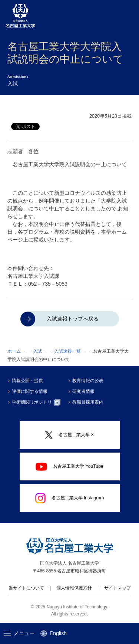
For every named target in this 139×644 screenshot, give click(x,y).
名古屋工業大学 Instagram (70, 498)
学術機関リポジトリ (36, 402)
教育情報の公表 (88, 381)
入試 (37, 351)
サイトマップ (118, 588)
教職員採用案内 (88, 402)
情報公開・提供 (27, 381)
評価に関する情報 (30, 391)
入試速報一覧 (67, 351)
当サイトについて (26, 588)
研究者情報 (83, 391)
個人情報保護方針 (74, 588)
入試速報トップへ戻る (73, 319)
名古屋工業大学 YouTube (69, 467)
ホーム (14, 351)
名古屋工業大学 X (69, 435)
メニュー (19, 633)
